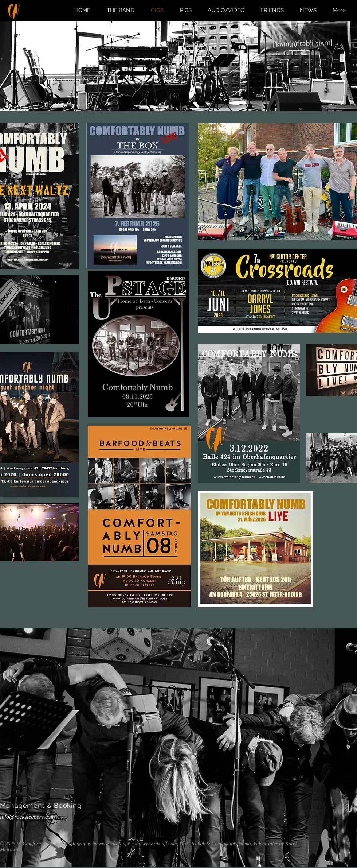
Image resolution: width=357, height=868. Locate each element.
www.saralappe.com (119, 844)
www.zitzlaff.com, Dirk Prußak (174, 844)
